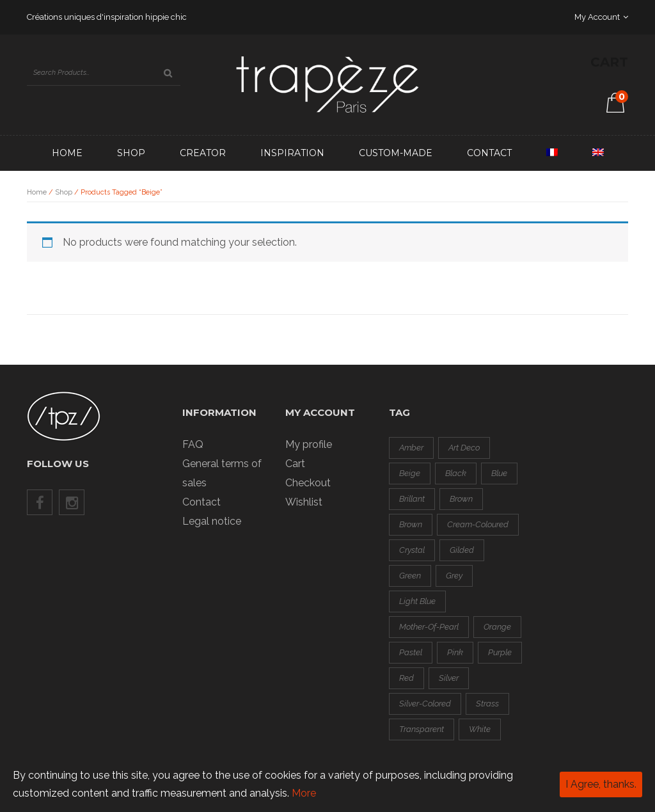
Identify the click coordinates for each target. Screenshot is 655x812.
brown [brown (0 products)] (461, 499)
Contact (489, 153)
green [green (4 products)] (410, 576)
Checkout (308, 483)
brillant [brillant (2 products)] (412, 499)
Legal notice (212, 521)
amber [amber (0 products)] (411, 448)
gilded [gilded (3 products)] (462, 550)
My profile (309, 444)
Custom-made (396, 153)
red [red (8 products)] (406, 678)
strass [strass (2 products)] (487, 704)
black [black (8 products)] (456, 473)
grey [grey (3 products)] (454, 576)
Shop (131, 153)
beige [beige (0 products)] (410, 473)
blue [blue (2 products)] (499, 473)
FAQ (193, 444)
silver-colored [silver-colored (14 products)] (425, 704)
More (304, 793)
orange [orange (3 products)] (497, 627)
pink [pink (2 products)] (455, 652)
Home (67, 153)
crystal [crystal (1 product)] (412, 550)
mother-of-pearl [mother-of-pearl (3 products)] (429, 627)
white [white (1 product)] (480, 729)
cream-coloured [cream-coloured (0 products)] (478, 524)
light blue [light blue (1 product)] (417, 601)
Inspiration (292, 153)
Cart (295, 464)
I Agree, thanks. (601, 784)
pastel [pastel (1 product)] (411, 652)
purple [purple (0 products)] (500, 652)
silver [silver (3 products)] (449, 678)
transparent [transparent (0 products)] (422, 729)
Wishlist (304, 502)
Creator (203, 153)
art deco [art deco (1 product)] (464, 448)
